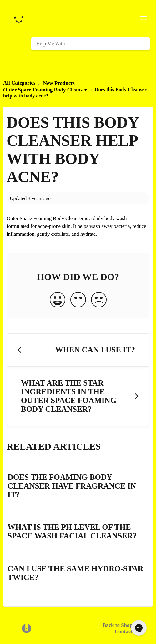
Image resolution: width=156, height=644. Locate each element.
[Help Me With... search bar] (91, 44)
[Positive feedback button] (58, 300)
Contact (123, 631)
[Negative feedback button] (99, 300)
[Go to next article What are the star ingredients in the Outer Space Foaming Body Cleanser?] (78, 396)
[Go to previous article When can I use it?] (78, 350)
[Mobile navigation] (143, 19)
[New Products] (60, 83)
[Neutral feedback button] (78, 300)
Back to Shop (118, 625)
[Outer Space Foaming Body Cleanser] (46, 89)
